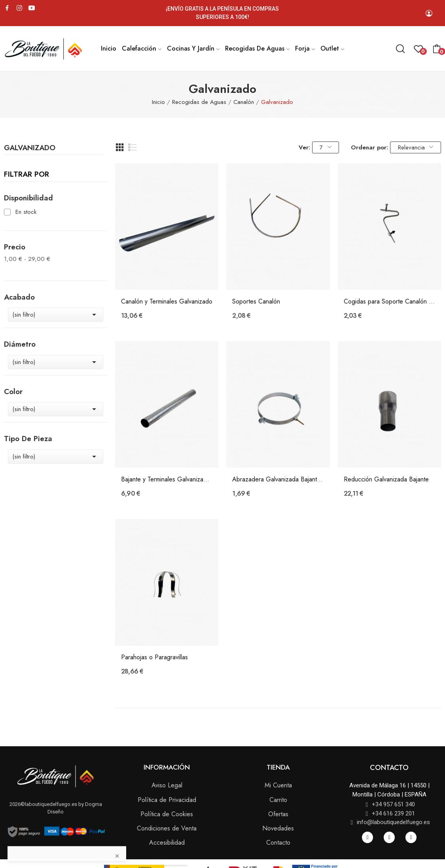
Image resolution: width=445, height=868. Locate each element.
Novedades (278, 828)
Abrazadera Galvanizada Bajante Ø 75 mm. (278, 479)
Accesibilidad (167, 843)
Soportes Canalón (256, 302)
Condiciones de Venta (167, 828)
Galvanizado (30, 149)
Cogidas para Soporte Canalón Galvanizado (389, 302)
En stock (26, 212)
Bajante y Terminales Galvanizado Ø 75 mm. (167, 479)
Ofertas (278, 814)
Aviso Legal (167, 785)
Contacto (278, 843)
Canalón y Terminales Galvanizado (167, 302)
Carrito (278, 800)
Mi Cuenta (278, 785)
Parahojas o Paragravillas (154, 657)
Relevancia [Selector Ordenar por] (416, 147)
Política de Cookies (167, 814)
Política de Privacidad (167, 800)
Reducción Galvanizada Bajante (386, 479)
